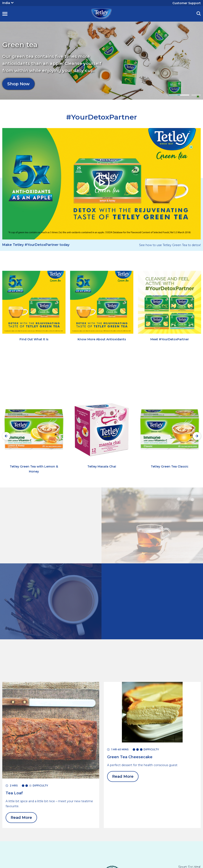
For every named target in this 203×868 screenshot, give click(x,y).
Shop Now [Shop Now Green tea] (18, 80)
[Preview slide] (6, 436)
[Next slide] (197, 436)
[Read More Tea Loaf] (14, 793)
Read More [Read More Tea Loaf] (21, 818)
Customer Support (187, 3)
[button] (5, 14)
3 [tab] (196, 95)
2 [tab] (185, 95)
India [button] (8, 3)
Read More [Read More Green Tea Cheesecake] (123, 776)
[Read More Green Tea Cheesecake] (130, 757)
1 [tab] (173, 95)
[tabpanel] (101, 61)
